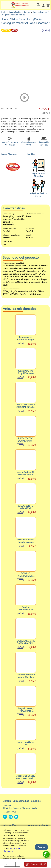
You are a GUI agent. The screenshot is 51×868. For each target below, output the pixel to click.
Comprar (38, 864)
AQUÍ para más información (12, 850)
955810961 (11, 812)
